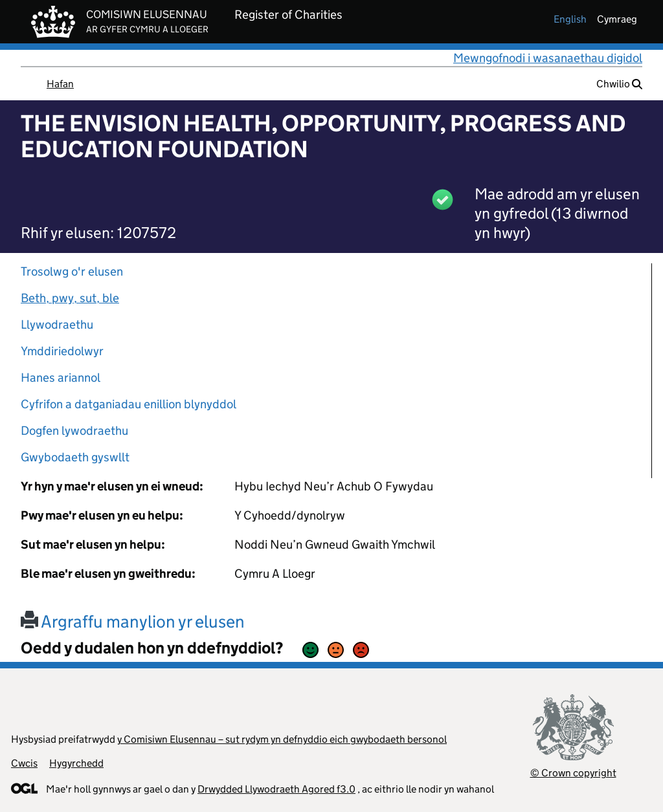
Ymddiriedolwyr (62, 351)
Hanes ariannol (61, 378)
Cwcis (24, 763)
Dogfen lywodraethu (74, 431)
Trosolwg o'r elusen (72, 271)
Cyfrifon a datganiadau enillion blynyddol (129, 404)
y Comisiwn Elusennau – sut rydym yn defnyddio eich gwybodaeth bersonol (282, 739)
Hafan (60, 84)
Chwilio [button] (619, 84)
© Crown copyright (573, 773)
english (570, 19)
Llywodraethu (57, 324)
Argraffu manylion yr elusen (133, 621)
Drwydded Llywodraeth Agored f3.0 (276, 789)
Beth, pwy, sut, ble (70, 298)
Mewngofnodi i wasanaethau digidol (548, 58)
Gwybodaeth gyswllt (75, 457)
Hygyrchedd (76, 763)
